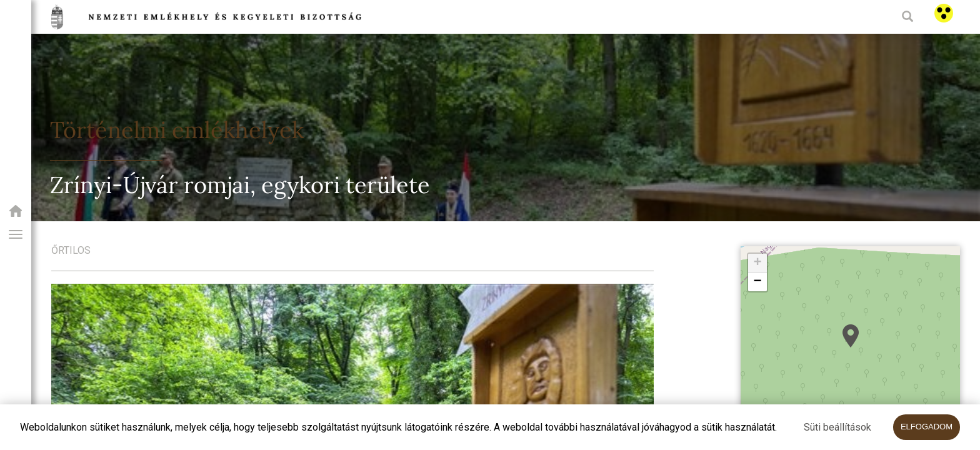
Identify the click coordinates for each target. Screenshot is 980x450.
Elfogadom (927, 427)
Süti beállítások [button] (837, 427)
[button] (16, 234)
